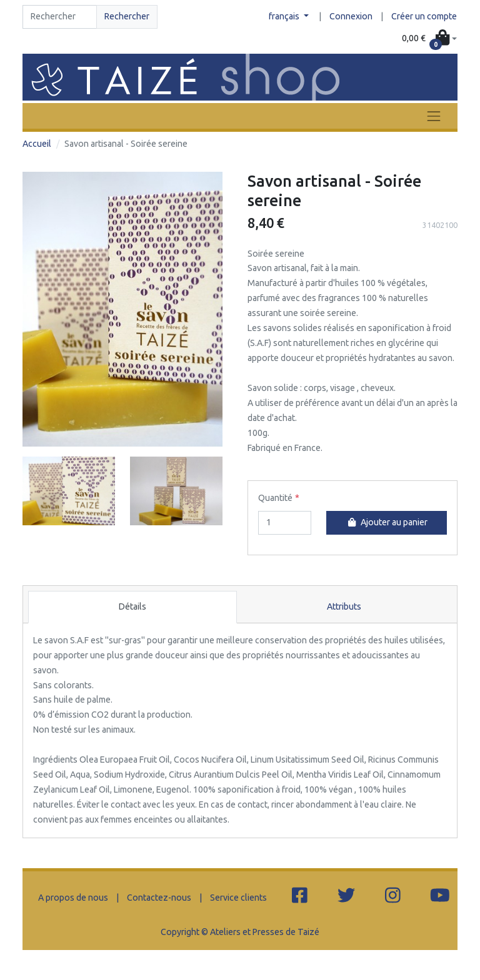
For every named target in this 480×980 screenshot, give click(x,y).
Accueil (37, 144)
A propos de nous (73, 898)
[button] (429, 39)
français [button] (285, 16)
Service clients (238, 898)
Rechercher (127, 16)
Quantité (275, 498)
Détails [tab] (132, 606)
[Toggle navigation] (434, 116)
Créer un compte (424, 16)
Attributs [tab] (344, 606)
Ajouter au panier (386, 522)
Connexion (351, 16)
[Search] (60, 17)
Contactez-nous (159, 898)
